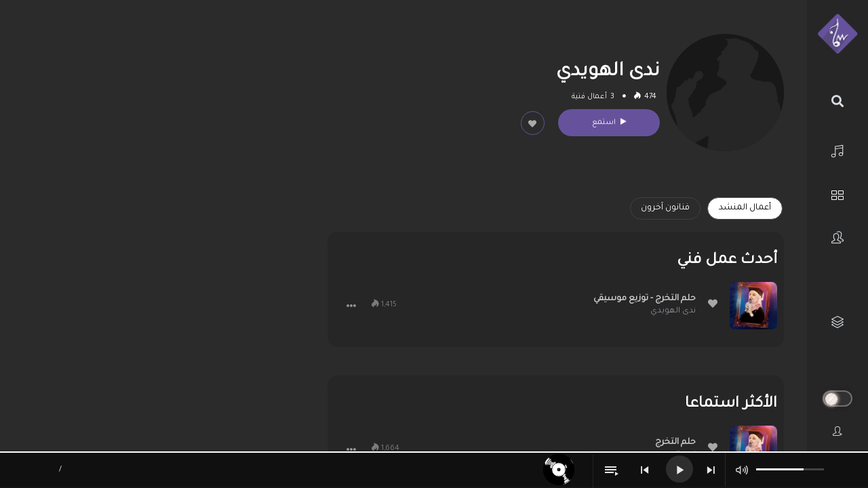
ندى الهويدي (673, 311)
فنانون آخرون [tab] (665, 208)
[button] (351, 306)
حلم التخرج (675, 443)
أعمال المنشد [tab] (745, 208)
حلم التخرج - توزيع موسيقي (645, 299)
